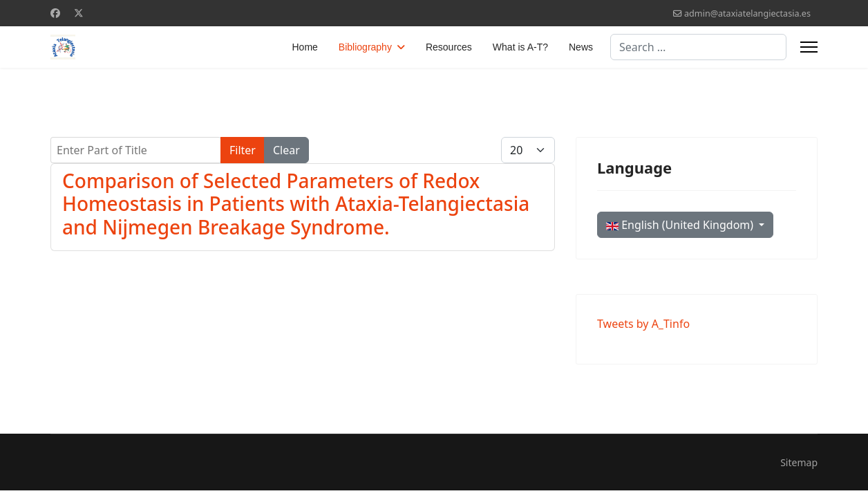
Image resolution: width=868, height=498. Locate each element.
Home (305, 47)
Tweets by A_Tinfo (643, 324)
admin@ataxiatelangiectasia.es (747, 13)
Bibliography (365, 47)
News (581, 47)
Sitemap (799, 462)
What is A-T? (520, 47)
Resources (449, 47)
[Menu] (809, 47)
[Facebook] (55, 13)
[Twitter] (79, 13)
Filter (243, 150)
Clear (286, 150)
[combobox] (698, 47)
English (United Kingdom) (681, 225)
